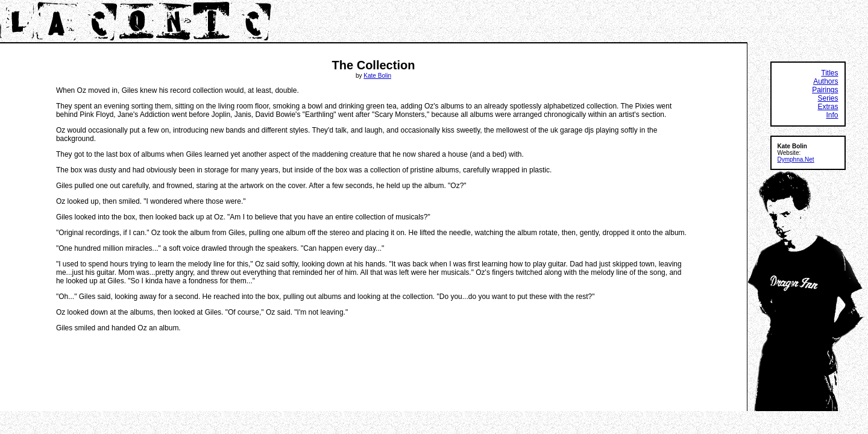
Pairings (825, 90)
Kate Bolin (377, 76)
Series (828, 98)
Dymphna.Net (796, 159)
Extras (828, 107)
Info (832, 115)
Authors (826, 81)
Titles (829, 73)
